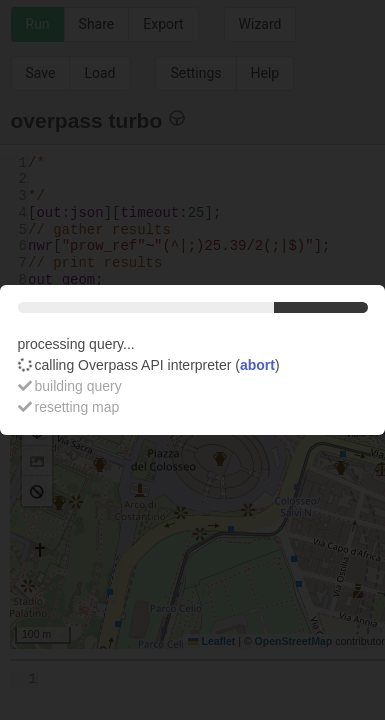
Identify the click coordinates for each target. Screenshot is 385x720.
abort (257, 365)
